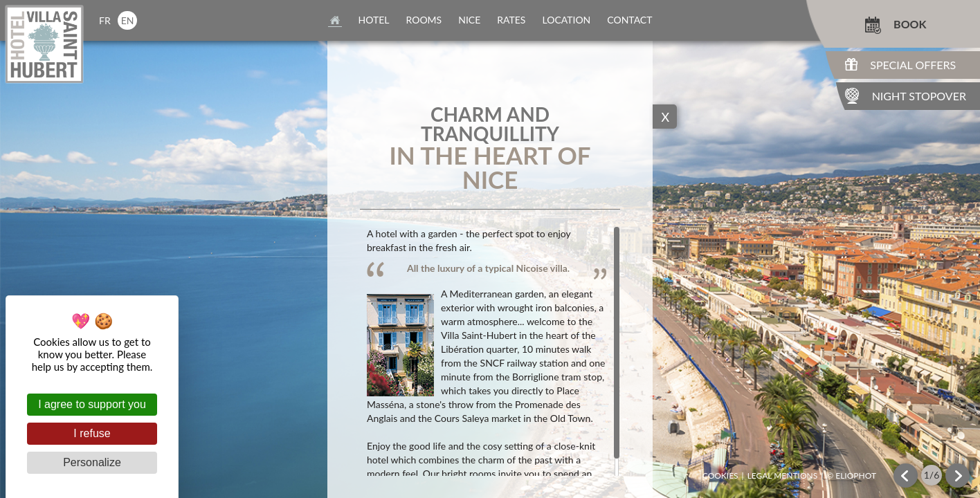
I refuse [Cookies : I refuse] (92, 433)
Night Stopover (919, 96)
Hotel (374, 20)
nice (469, 20)
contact (629, 20)
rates (511, 20)
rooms (424, 20)
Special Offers (913, 65)
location (566, 20)
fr (105, 20)
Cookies (720, 476)
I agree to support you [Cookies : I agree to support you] (92, 404)
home (335, 20)
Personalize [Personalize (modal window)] (92, 462)
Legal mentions (783, 476)
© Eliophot (851, 476)
